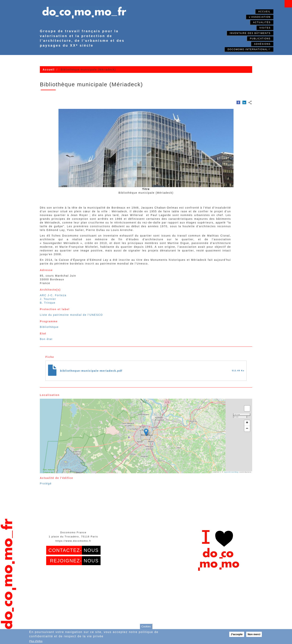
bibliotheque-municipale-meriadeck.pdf (91, 371)
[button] (146, 432)
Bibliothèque (49, 327)
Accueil (264, 12)
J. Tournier (48, 299)
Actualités (262, 22)
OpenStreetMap (231, 472)
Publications (260, 39)
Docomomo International (249, 49)
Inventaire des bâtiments (250, 33)
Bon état (46, 339)
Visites (265, 28)
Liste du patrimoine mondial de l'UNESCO (71, 315)
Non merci (254, 634)
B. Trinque (48, 303)
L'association (260, 17)
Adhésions (262, 44)
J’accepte (237, 634)
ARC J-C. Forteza (53, 295)
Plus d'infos (36, 641)
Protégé (46, 484)
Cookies (146, 626)
